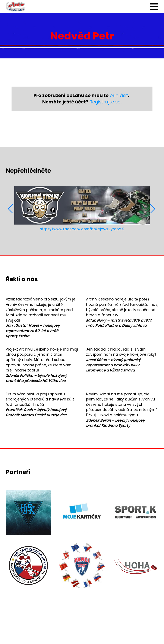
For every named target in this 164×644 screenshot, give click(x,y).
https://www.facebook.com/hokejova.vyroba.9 (82, 229)
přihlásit (119, 95)
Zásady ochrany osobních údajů (36, 631)
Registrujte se (105, 102)
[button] (11, 209)
